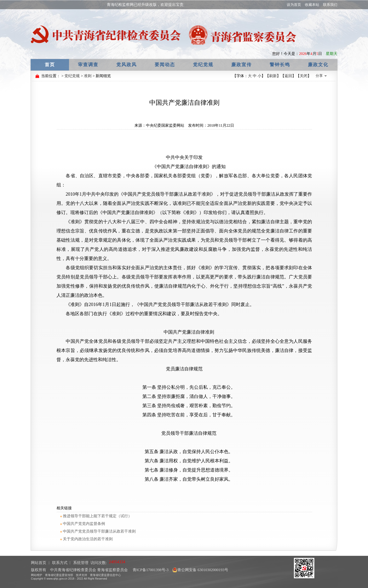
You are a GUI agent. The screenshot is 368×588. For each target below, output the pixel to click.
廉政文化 (318, 65)
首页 (50, 65)
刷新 (273, 76)
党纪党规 (203, 65)
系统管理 (81, 563)
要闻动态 (165, 65)
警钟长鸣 (280, 65)
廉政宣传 (241, 65)
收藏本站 (312, 5)
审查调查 (88, 65)
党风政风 (126, 65)
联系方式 (60, 563)
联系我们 (330, 5)
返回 (288, 76)
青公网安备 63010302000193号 (200, 570)
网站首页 (39, 563)
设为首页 (294, 5)
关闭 (304, 76)
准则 (88, 76)
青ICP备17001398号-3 (150, 570)
